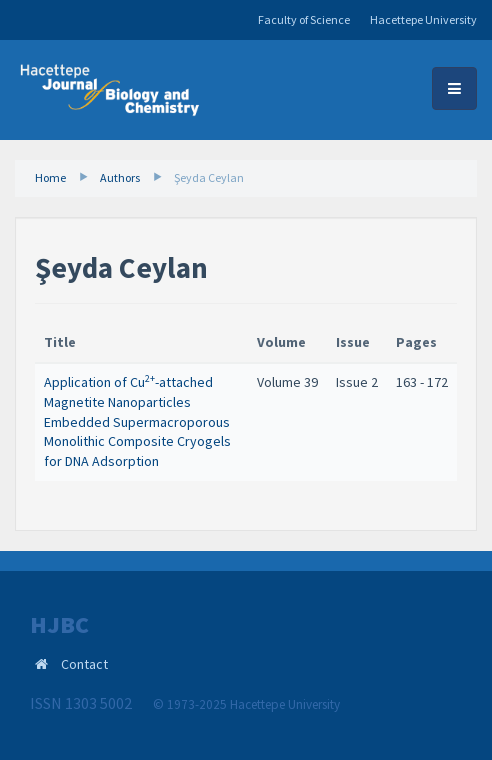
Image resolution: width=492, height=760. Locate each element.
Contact (84, 664)
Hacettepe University (423, 19)
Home (50, 177)
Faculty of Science (304, 19)
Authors (120, 177)
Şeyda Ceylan (209, 177)
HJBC (59, 625)
